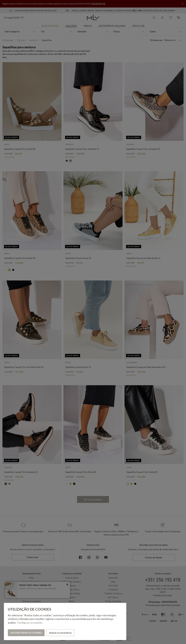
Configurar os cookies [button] (30, 623)
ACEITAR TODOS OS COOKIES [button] (26, 633)
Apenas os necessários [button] (60, 633)
